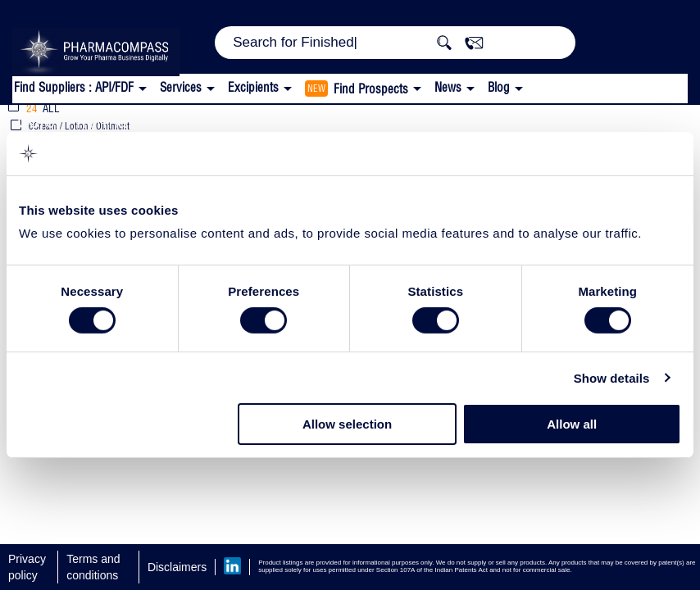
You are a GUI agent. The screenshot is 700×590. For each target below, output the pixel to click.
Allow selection (347, 424)
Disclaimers (177, 567)
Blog (499, 87)
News (448, 87)
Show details (612, 378)
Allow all (572, 424)
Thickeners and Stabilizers (310, 120)
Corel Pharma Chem (98, 120)
